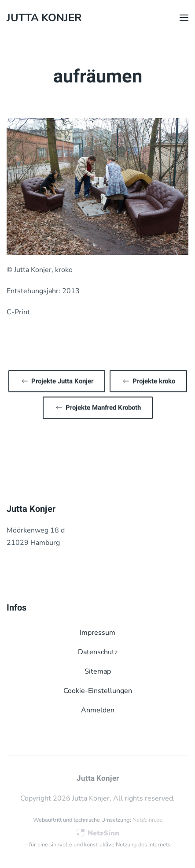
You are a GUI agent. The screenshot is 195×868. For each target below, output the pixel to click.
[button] (184, 18)
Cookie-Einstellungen (98, 691)
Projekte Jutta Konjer (57, 380)
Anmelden (98, 710)
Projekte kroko (148, 380)
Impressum (97, 633)
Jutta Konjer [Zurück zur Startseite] (44, 18)
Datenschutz (98, 652)
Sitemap (98, 671)
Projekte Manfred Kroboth (98, 407)
